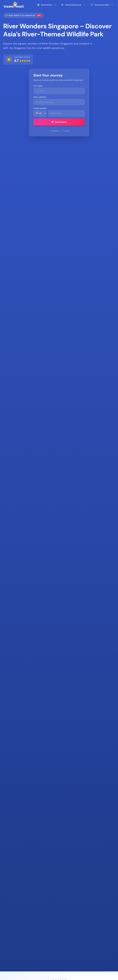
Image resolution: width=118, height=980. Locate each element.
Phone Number (40, 108)
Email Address (40, 97)
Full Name (38, 86)
